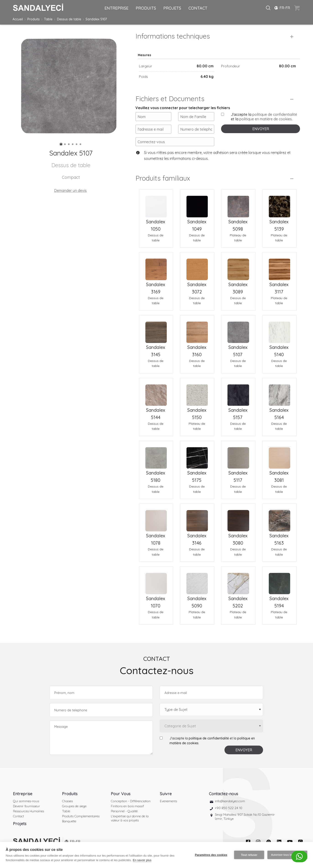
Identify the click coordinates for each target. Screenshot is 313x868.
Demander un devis (70, 190)
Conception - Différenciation (131, 801)
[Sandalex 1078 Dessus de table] (156, 518)
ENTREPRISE (116, 8)
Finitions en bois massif (127, 806)
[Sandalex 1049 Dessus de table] (197, 204)
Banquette (69, 821)
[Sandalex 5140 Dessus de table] (279, 330)
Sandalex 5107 (96, 19)
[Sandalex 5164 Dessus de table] (279, 392)
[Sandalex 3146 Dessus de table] (197, 518)
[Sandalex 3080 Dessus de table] (238, 518)
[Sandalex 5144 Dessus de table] (156, 392)
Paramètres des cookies (211, 855)
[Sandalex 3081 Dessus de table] (279, 455)
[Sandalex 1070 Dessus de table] (156, 581)
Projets (20, 824)
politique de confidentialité (275, 114)
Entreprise (23, 794)
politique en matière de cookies (266, 119)
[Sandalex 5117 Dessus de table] (238, 455)
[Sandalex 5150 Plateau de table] (197, 392)
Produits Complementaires (81, 816)
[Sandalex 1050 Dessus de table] (156, 204)
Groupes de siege (74, 806)
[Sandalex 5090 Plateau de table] (197, 581)
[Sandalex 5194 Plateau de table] (279, 581)
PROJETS (172, 8)
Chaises (67, 801)
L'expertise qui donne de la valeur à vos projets (130, 818)
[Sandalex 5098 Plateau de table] (238, 204)
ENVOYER (261, 129)
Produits (34, 19)
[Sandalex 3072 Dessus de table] (197, 266)
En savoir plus (142, 860)
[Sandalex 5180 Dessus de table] (156, 455)
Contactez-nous (224, 794)
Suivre (166, 794)
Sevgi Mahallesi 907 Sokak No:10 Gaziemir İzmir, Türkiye (245, 817)
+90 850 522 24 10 (229, 808)
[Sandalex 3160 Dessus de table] (197, 330)
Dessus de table (69, 19)
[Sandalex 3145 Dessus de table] (156, 330)
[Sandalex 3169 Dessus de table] (156, 266)
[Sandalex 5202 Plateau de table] (238, 581)
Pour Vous (121, 794)
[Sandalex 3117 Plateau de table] (279, 266)
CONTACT (198, 8)
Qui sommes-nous (26, 801)
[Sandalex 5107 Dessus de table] (238, 330)
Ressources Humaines (29, 811)
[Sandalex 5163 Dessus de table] (279, 518)
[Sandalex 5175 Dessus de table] (197, 455)
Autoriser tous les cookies (287, 855)
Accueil (18, 19)
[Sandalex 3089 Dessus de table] (238, 266)
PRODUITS (146, 8)
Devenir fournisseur (26, 806)
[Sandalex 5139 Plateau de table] (279, 204)
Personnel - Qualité (124, 811)
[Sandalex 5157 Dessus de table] (238, 392)
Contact (18, 816)
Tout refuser (249, 855)
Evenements (168, 801)
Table (48, 19)
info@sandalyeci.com (230, 801)
